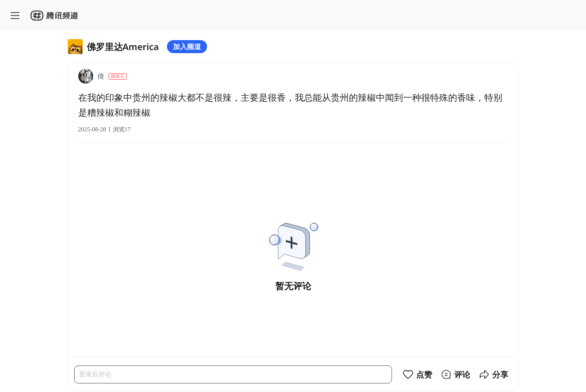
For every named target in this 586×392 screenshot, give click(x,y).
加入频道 (187, 46)
